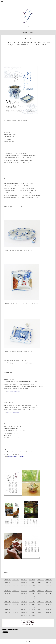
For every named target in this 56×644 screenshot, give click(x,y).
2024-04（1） (41, 582)
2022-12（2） (49, 588)
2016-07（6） (8, 613)
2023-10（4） (32, 585)
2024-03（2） (49, 582)
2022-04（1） (41, 591)
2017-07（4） (32, 607)
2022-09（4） (16, 591)
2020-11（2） (24, 596)
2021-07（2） (32, 593)
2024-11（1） (8, 582)
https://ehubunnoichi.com (13, 412)
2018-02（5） (32, 604)
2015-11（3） (24, 615)
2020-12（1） (16, 596)
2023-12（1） (24, 585)
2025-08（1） (32, 580)
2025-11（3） (16, 580)
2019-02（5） (24, 602)
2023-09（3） (41, 585)
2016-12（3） (24, 610)
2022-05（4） (32, 591)
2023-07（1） (8, 588)
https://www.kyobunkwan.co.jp (18, 438)
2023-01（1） (41, 588)
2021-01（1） (8, 596)
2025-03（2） (49, 580)
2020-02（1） (8, 599)
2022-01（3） (49, 591)
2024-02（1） (8, 585)
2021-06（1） (41, 593)
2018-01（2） (41, 604)
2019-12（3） (16, 599)
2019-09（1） (32, 599)
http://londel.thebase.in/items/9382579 (17, 457)
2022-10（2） (8, 591)
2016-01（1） (41, 613)
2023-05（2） (24, 588)
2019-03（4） (16, 602)
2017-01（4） (16, 610)
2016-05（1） (24, 613)
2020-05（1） (41, 596)
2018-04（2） (24, 604)
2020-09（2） (32, 596)
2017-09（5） (16, 607)
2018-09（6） (49, 602)
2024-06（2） (32, 582)
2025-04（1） (41, 580)
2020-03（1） (49, 596)
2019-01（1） (32, 602)
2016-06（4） (16, 613)
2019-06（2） (41, 599)
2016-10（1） (32, 610)
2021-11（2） (16, 593)
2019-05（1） (49, 599)
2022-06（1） (24, 591)
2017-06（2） (41, 607)
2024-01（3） (16, 585)
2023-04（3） (32, 588)
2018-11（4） (41, 602)
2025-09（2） (24, 580)
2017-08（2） (24, 607)
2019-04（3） (8, 602)
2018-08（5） (8, 604)
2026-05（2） (8, 580)
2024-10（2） (16, 582)
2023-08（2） (49, 585)
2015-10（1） (32, 615)
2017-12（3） (49, 604)
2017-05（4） (49, 607)
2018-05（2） (16, 604)
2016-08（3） (49, 610)
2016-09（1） (41, 610)
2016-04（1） (32, 613)
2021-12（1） (8, 593)
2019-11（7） (24, 599)
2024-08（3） (24, 582)
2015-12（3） (49, 613)
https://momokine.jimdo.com (14, 391)
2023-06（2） (16, 588)
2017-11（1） (8, 607)
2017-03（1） (8, 610)
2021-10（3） (24, 593)
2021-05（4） (49, 593)
